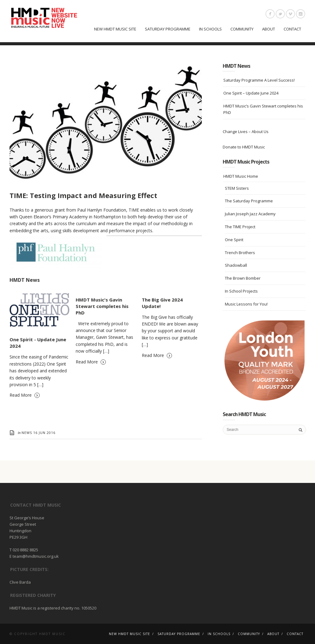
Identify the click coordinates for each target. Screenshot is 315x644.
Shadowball (236, 265)
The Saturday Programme (249, 201)
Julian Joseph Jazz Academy (250, 214)
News (27, 433)
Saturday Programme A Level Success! (259, 80)
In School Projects (241, 291)
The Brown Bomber (243, 278)
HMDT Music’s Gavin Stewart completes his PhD (263, 109)
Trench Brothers (240, 253)
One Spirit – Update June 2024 (251, 93)
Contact (292, 29)
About (269, 29)
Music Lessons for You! (246, 304)
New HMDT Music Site (115, 29)
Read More (25, 395)
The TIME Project (240, 227)
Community (242, 29)
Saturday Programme (168, 29)
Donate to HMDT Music (244, 147)
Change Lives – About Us (246, 132)
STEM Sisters (237, 188)
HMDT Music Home (241, 176)
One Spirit (234, 240)
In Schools (210, 29)
